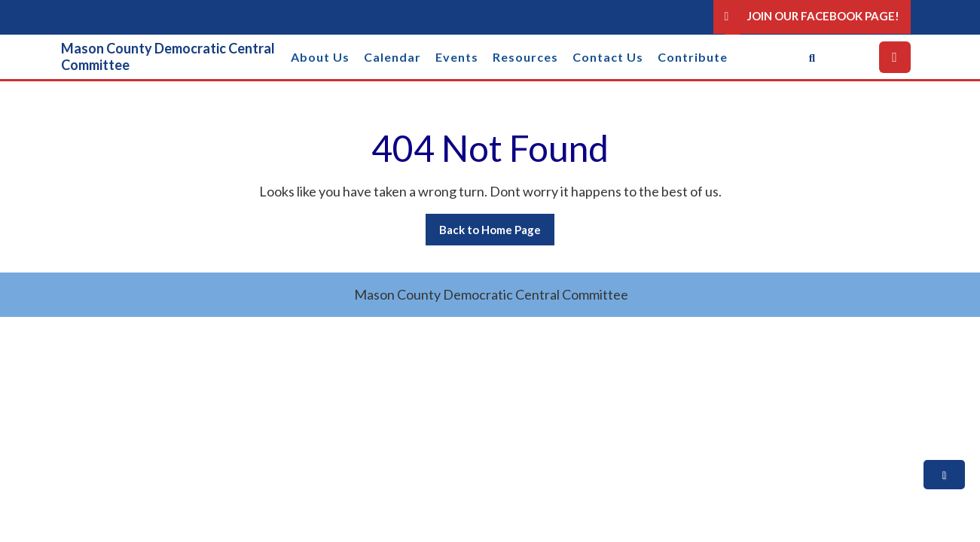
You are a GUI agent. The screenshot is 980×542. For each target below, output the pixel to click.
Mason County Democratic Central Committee (168, 56)
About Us (320, 57)
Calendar (392, 57)
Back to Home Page (497, 233)
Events (457, 57)
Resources (525, 57)
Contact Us (608, 57)
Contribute (693, 57)
